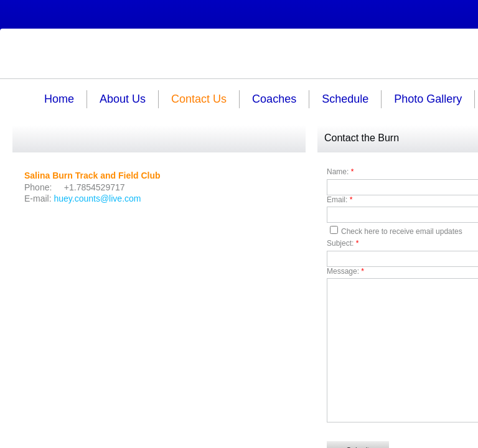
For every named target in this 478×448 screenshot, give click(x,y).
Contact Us (199, 99)
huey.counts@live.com (97, 198)
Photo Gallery (428, 99)
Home (59, 99)
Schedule (345, 99)
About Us (123, 99)
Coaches (274, 99)
